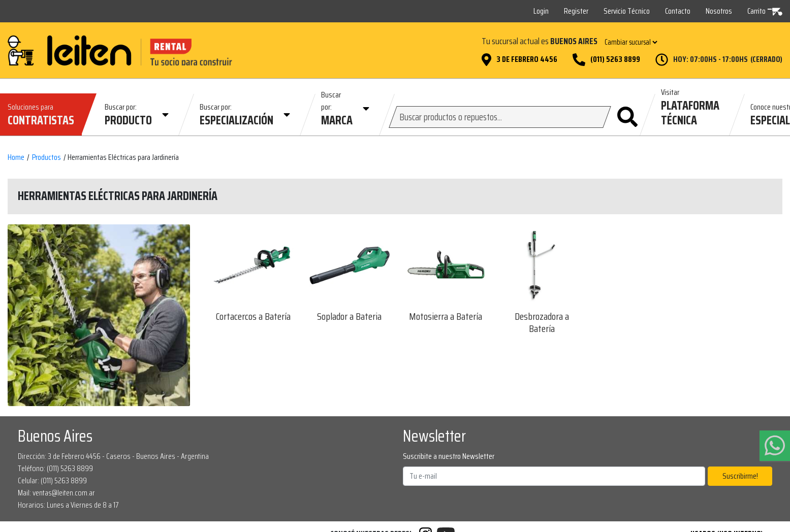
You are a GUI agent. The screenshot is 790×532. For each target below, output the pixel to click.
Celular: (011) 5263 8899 (52, 480)
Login (541, 11)
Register (576, 11)
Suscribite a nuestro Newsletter (449, 456)
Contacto (678, 11)
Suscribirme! (740, 476)
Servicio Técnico (627, 11)
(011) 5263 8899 (615, 59)
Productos (46, 157)
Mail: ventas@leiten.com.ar (56, 493)
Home (16, 157)
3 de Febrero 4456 (527, 59)
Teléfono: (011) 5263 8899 (55, 468)
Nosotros (719, 11)
